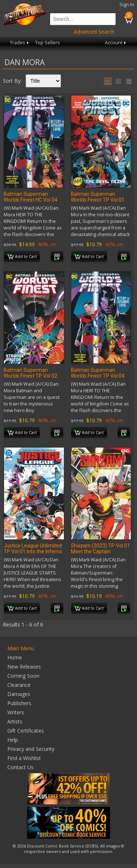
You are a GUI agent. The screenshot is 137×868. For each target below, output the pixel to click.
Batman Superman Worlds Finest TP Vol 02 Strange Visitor (31, 376)
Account (116, 43)
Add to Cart (22, 257)
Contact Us (20, 767)
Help (13, 740)
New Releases (24, 667)
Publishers (19, 703)
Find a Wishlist (24, 758)
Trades (20, 43)
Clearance (19, 685)
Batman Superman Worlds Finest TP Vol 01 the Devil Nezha (98, 200)
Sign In (127, 5)
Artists (15, 721)
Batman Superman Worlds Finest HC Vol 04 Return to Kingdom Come (33, 200)
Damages (19, 694)
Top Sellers (47, 43)
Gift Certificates (26, 731)
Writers (16, 712)
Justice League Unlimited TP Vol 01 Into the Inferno (33, 549)
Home (15, 657)
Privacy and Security (31, 749)
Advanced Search (94, 32)
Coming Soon (23, 676)
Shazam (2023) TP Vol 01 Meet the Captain (100, 549)
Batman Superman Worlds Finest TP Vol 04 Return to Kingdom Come (100, 376)
